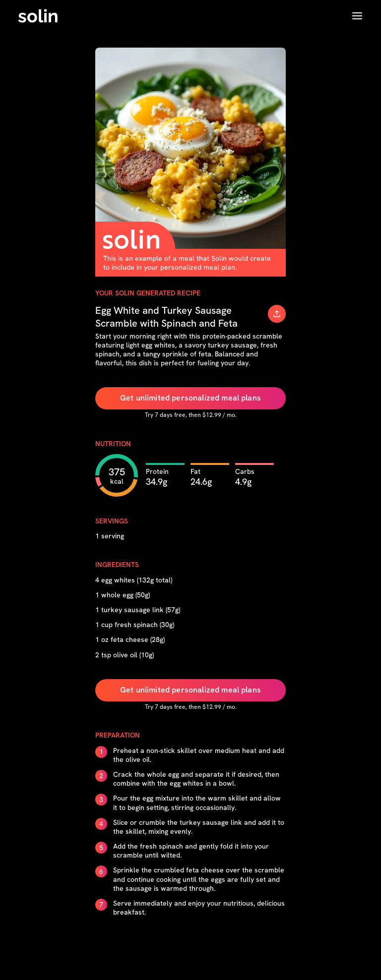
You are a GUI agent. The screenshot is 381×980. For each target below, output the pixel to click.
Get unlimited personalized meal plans (190, 398)
